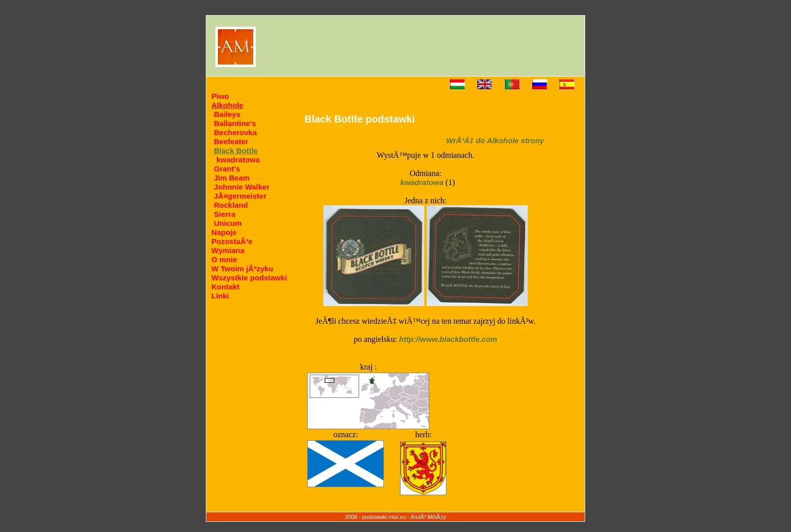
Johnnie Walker (242, 187)
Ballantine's (235, 123)
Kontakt (225, 287)
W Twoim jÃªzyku (242, 269)
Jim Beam (232, 178)
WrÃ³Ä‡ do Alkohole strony (495, 140)
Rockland (231, 205)
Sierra (225, 214)
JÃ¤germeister (240, 196)
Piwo (220, 96)
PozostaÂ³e (232, 241)
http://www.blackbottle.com (448, 339)
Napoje (224, 232)
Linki (220, 296)
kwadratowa (238, 160)
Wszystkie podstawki (249, 278)
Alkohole (227, 105)
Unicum (228, 223)
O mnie (224, 259)
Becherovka (235, 132)
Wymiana (228, 250)
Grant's (227, 169)
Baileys (227, 114)
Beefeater (231, 141)
